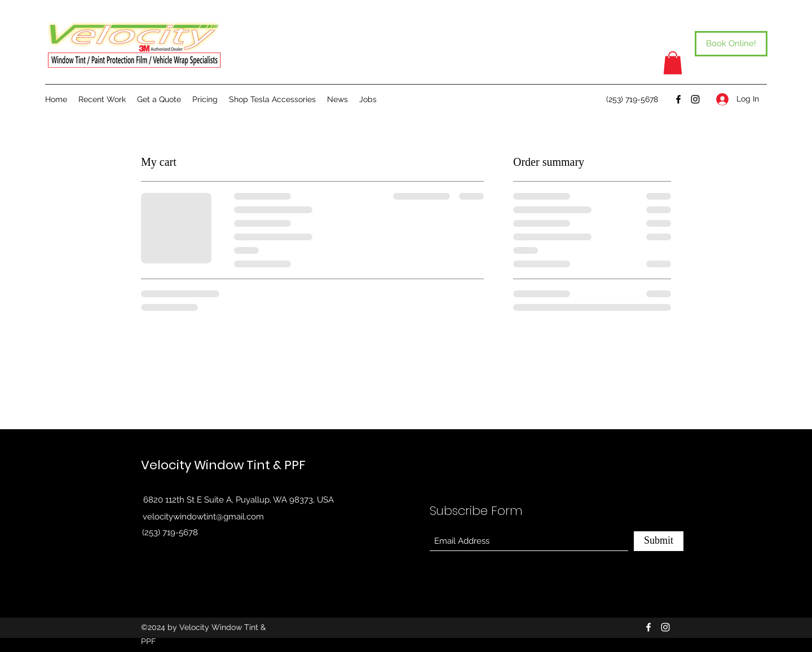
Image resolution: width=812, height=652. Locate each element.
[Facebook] (678, 99)
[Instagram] (695, 99)
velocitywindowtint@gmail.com (203, 517)
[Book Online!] (731, 44)
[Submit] (659, 541)
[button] (673, 63)
